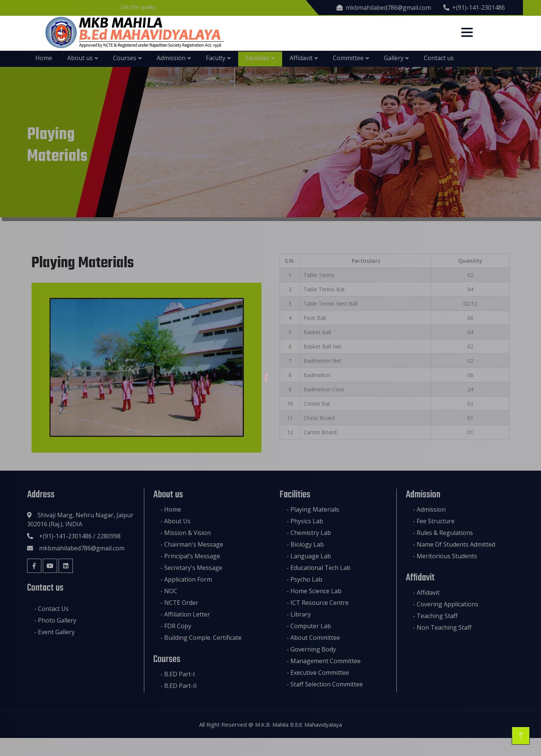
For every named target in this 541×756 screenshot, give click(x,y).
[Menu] (467, 32)
